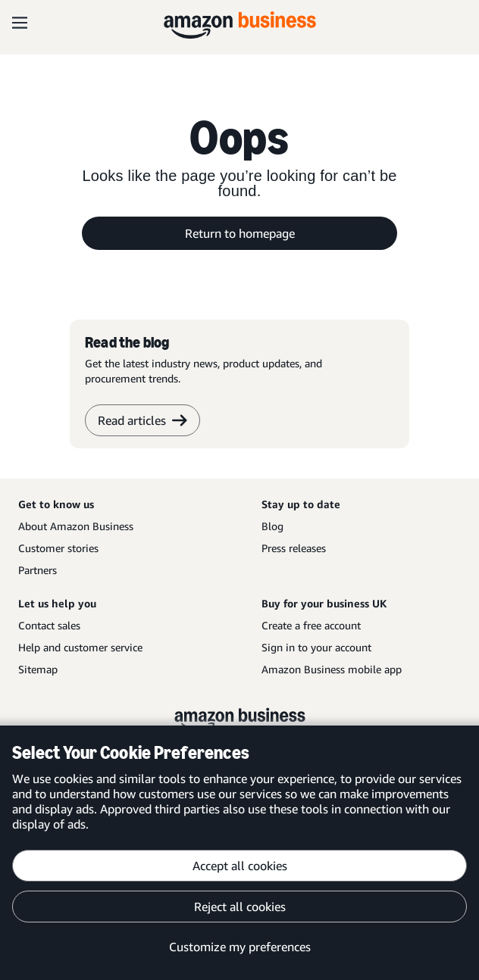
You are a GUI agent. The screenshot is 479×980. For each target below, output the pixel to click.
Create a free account (311, 625)
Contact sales (49, 625)
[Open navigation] (20, 23)
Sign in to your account (316, 647)
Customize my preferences (240, 947)
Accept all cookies (240, 866)
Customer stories (58, 548)
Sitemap (38, 669)
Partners (38, 570)
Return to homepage (240, 233)
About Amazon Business (76, 526)
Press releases (294, 548)
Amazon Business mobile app (332, 669)
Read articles (142, 420)
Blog (272, 526)
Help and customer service (80, 647)
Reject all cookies (240, 907)
